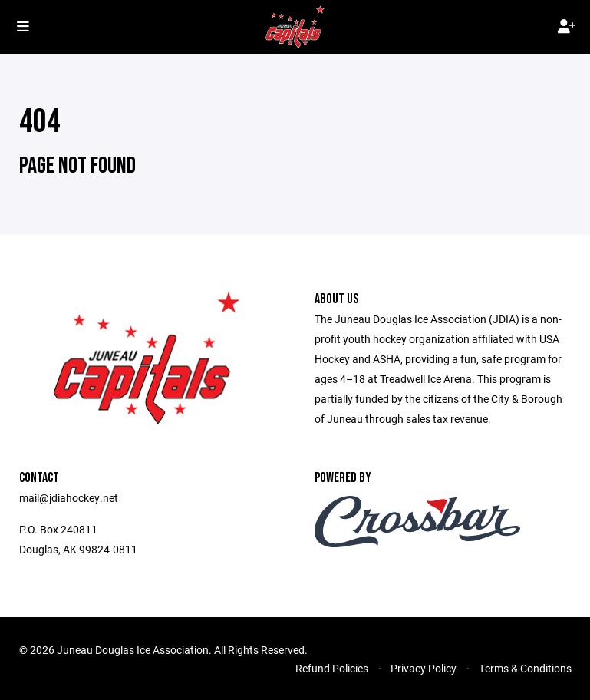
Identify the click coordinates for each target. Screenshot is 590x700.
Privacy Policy (424, 668)
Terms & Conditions (525, 668)
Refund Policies (332, 668)
